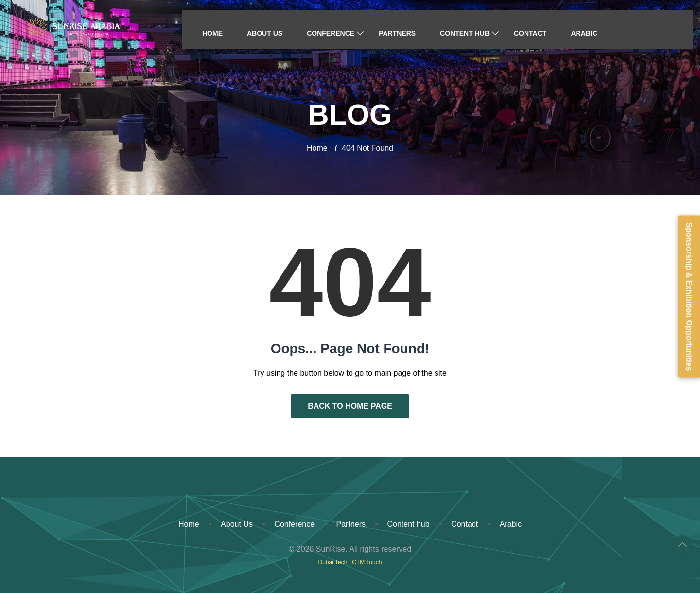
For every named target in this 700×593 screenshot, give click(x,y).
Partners (397, 33)
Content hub (465, 33)
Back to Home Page (350, 406)
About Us (265, 33)
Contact (530, 33)
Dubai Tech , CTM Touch (350, 562)
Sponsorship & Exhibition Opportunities (689, 296)
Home (212, 33)
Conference (331, 33)
